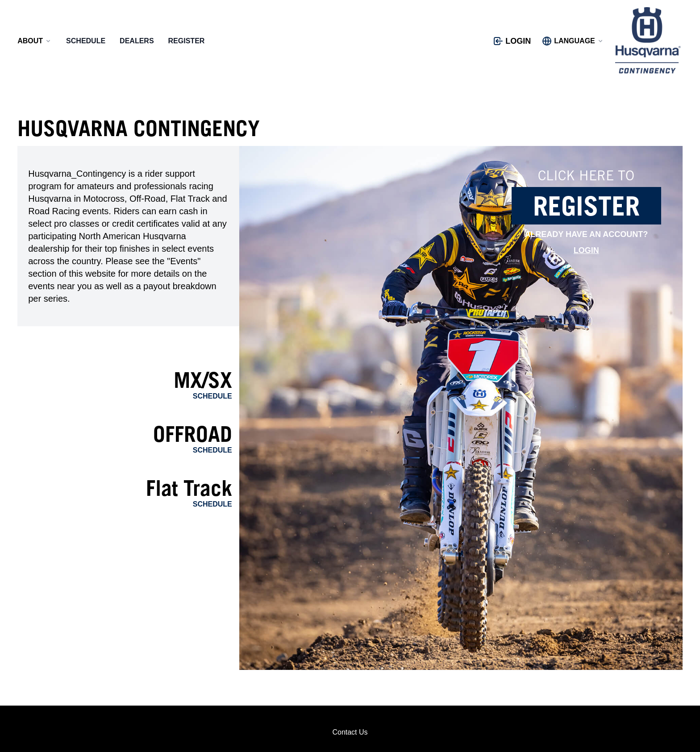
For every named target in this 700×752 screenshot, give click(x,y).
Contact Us (350, 732)
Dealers (137, 41)
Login (586, 250)
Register (187, 41)
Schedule (86, 41)
